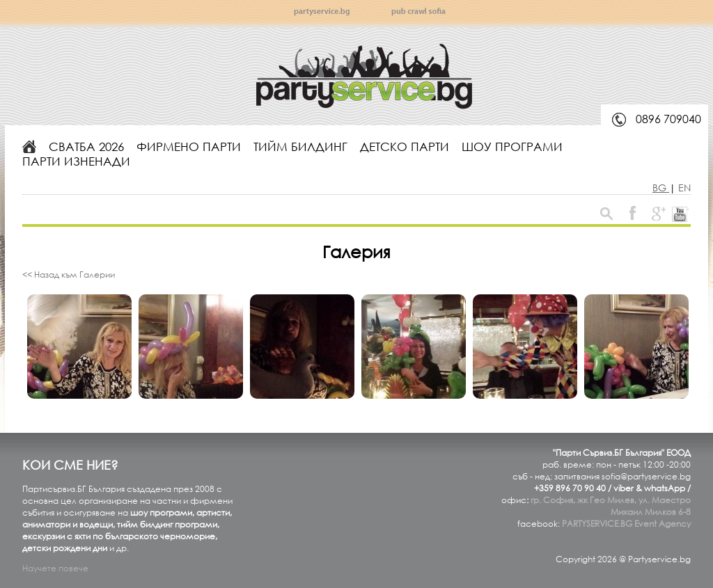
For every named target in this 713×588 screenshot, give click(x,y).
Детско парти (405, 146)
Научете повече (55, 568)
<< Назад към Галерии (69, 275)
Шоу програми (512, 146)
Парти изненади (76, 161)
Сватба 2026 (86, 146)
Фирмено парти (189, 146)
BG (661, 188)
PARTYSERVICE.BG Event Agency (626, 524)
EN (684, 188)
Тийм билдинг (300, 146)
